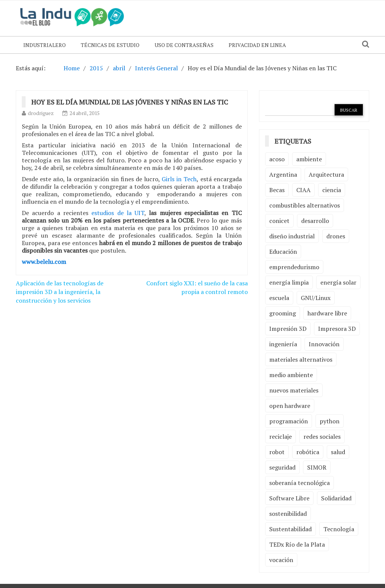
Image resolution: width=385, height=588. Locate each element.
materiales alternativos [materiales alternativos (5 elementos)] (301, 359)
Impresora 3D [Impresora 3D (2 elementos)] (337, 329)
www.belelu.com (44, 262)
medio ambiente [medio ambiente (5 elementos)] (291, 375)
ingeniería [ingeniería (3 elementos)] (283, 344)
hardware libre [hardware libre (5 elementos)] (327, 313)
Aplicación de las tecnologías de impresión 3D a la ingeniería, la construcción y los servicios (60, 292)
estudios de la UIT (118, 213)
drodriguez (41, 113)
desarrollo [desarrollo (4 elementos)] (315, 221)
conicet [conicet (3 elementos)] (279, 221)
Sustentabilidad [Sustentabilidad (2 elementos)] (290, 529)
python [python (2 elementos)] (330, 421)
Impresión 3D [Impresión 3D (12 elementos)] (288, 329)
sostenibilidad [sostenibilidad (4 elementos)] (288, 514)
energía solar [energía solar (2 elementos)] (338, 282)
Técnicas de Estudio (110, 45)
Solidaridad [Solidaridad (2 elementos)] (336, 498)
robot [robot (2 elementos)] (277, 452)
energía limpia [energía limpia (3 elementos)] (289, 282)
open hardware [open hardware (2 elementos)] (290, 406)
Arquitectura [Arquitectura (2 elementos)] (326, 174)
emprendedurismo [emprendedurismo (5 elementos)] (294, 267)
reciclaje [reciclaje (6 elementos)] (280, 436)
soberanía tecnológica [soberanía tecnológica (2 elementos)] (299, 483)
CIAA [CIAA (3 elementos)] (303, 190)
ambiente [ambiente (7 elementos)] (309, 159)
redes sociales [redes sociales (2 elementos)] (322, 436)
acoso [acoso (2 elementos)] (277, 159)
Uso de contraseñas (184, 45)
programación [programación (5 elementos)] (289, 421)
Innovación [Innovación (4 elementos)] (324, 344)
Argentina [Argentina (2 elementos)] (283, 174)
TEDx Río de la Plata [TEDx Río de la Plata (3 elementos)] (297, 544)
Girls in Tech (179, 179)
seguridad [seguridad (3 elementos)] (282, 467)
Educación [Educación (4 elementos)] (283, 252)
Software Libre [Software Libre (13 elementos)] (289, 498)
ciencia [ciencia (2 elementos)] (332, 190)
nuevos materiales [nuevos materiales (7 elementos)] (294, 390)
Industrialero (45, 45)
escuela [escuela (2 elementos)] (279, 298)
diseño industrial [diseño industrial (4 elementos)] (292, 236)
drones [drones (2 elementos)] (336, 236)
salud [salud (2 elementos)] (338, 452)
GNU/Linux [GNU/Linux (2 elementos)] (316, 298)
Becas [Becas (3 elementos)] (277, 190)
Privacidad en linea (257, 45)
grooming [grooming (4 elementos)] (283, 313)
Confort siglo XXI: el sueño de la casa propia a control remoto (197, 287)
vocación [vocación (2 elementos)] (281, 560)
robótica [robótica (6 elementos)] (308, 452)
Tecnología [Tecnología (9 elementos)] (339, 529)
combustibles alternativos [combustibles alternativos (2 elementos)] (305, 205)
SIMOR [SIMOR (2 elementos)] (317, 467)
